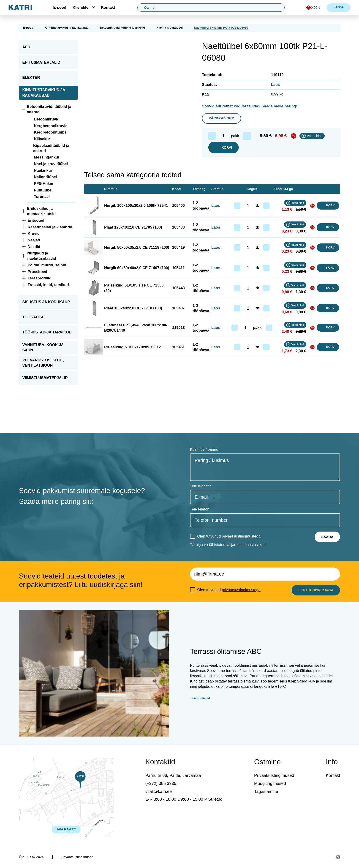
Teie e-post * (201, 486)
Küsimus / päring (204, 449)
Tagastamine (266, 791)
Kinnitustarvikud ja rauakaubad (67, 28)
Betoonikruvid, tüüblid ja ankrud (122, 28)
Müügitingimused (270, 783)
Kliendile (80, 7)
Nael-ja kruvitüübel (170, 28)
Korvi (223, 147)
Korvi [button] (328, 206)
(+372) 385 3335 (161, 783)
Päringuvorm (222, 118)
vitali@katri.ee (159, 791)
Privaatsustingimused (274, 775)
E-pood (60, 7)
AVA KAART (66, 829)
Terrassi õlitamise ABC (226, 651)
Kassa (339, 7)
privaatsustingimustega (241, 536)
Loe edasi (201, 698)
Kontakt (108, 7)
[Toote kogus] (224, 136)
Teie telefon (200, 509)
